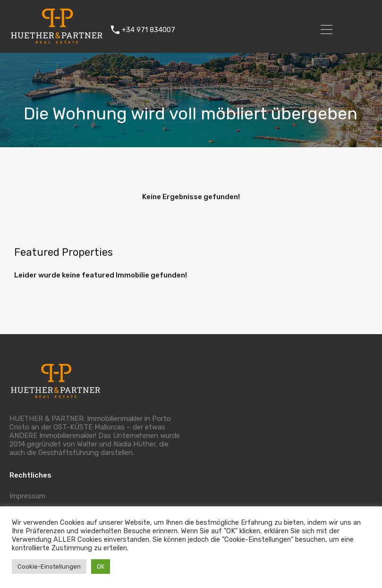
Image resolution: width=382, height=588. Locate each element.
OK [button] (101, 567)
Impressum (27, 496)
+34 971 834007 (149, 30)
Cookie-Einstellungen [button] (49, 567)
